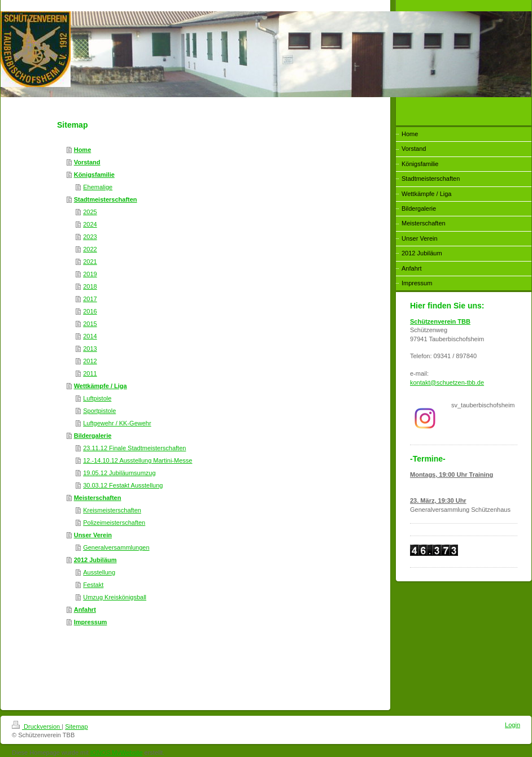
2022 (90, 249)
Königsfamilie (94, 175)
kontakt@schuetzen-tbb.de (447, 382)
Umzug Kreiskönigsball (115, 597)
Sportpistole (99, 411)
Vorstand (87, 162)
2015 (90, 324)
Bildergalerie (93, 436)
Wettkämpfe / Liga (101, 386)
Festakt (93, 585)
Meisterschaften (98, 498)
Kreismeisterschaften (112, 510)
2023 (90, 237)
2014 (90, 336)
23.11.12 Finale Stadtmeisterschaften (134, 448)
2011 (90, 373)
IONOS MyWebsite (117, 752)
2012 (90, 361)
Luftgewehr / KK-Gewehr (117, 423)
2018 (90, 286)
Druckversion (37, 726)
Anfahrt (85, 610)
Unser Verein (93, 535)
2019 (90, 274)
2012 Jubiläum (95, 560)
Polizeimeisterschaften (114, 523)
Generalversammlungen (116, 547)
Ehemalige (98, 187)
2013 (90, 349)
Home (83, 150)
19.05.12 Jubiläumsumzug (119, 473)
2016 (90, 311)
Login (513, 725)
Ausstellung (99, 572)
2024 (90, 224)
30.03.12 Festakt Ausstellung (123, 485)
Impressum (91, 622)
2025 (90, 212)
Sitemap (76, 726)
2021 (90, 262)
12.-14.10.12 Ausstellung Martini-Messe (138, 460)
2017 (90, 299)
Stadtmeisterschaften (106, 199)
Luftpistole (97, 398)
